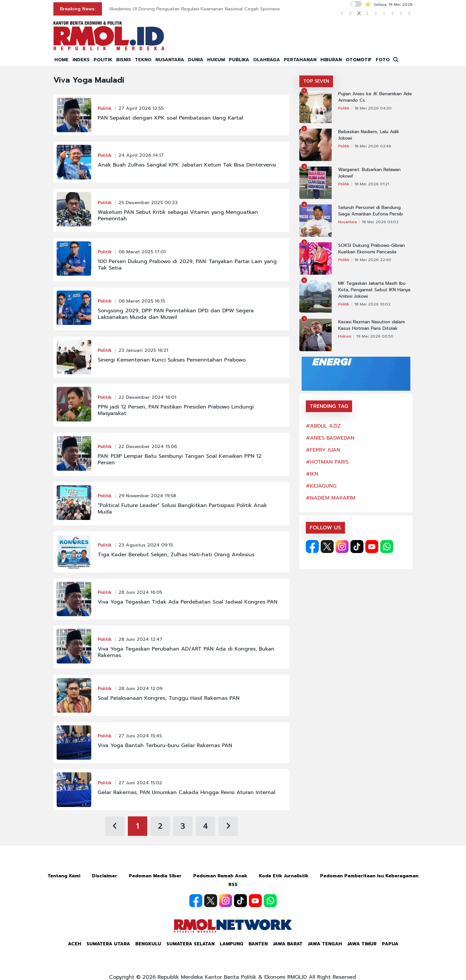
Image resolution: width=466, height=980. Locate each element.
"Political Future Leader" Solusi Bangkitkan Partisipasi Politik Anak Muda (182, 509)
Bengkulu (148, 944)
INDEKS (81, 60)
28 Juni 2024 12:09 (140, 689)
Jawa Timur (362, 944)
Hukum (345, 336)
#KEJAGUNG (321, 486)
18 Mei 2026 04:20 (373, 108)
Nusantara (348, 222)
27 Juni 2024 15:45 (140, 736)
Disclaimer (105, 876)
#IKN (312, 474)
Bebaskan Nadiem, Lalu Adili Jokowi (368, 135)
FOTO (383, 60)
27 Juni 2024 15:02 (140, 783)
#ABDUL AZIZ (323, 426)
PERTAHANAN (300, 60)
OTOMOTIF (359, 60)
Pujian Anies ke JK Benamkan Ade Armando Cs (375, 97)
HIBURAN (331, 60)
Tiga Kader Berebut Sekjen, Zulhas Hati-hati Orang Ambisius (176, 555)
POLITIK (103, 60)
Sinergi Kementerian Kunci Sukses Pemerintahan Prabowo (172, 360)
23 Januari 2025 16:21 (143, 350)
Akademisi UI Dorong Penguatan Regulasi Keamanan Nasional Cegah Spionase (194, 9)
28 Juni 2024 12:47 (140, 639)
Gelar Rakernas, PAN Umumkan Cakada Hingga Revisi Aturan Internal (187, 792)
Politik (105, 108)
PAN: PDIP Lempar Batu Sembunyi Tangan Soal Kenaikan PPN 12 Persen (180, 459)
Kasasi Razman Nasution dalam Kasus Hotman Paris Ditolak (372, 325)
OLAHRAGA (266, 60)
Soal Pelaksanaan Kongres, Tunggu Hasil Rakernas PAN (169, 698)
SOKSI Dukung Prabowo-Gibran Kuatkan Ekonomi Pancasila (372, 249)
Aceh (75, 944)
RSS (233, 885)
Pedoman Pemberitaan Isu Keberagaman (369, 876)
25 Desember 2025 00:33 (148, 203)
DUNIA (196, 60)
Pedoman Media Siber (155, 876)
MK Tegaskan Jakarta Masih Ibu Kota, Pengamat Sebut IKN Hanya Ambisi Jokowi (374, 290)
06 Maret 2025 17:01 (142, 252)
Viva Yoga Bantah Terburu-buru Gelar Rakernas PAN (165, 745)
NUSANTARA (170, 60)
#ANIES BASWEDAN (330, 438)
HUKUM (216, 60)
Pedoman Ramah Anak (220, 876)
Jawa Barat (288, 944)
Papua (390, 944)
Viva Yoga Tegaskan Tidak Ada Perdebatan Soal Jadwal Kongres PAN (188, 602)
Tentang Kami (64, 876)
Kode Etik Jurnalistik (284, 876)
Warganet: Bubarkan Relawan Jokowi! (369, 173)
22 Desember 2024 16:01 (147, 397)
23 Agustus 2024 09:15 (146, 545)
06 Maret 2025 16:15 (142, 301)
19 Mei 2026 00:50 (375, 336)
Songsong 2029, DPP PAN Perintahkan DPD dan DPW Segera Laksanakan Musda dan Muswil (176, 314)
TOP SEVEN (316, 81)
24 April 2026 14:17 (141, 155)
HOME (61, 60)
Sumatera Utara (108, 944)
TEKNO (143, 60)
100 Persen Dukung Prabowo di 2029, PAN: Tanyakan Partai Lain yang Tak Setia (187, 265)
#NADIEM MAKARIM (331, 498)
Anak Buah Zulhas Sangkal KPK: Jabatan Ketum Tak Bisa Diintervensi (187, 165)
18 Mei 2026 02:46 (373, 146)
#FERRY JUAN (323, 450)
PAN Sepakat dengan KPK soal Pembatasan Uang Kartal (170, 118)
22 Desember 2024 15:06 (148, 447)
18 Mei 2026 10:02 (372, 304)
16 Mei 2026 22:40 (373, 260)
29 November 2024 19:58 (147, 496)
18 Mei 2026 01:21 (372, 184)
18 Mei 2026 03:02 (380, 222)
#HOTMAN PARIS (327, 462)
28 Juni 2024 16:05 (140, 592)
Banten (258, 944)
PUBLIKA (239, 60)
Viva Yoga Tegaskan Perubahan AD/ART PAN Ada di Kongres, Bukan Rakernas (186, 652)
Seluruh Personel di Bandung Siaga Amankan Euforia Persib (371, 211)
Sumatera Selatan (190, 944)
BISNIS (124, 60)
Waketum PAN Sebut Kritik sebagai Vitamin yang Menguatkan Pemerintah (178, 215)
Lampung (232, 944)
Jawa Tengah (325, 944)
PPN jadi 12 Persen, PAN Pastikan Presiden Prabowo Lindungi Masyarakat (176, 410)
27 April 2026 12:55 (141, 108)
